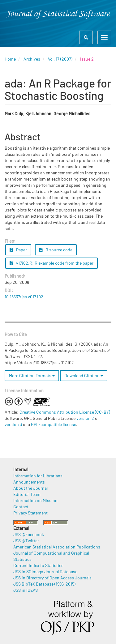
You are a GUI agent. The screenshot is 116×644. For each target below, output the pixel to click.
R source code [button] (56, 250)
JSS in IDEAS (26, 590)
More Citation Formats (32, 375)
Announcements (29, 482)
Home (10, 59)
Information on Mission (35, 500)
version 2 (85, 418)
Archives (32, 59)
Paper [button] (18, 250)
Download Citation (84, 375)
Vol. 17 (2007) (60, 59)
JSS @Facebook (29, 534)
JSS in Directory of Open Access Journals (52, 578)
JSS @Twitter (26, 541)
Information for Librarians (38, 476)
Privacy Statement (30, 513)
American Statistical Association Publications (57, 547)
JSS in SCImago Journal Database (45, 571)
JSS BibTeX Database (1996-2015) (44, 584)
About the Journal (30, 488)
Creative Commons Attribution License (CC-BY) (65, 412)
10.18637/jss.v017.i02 (24, 297)
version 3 (13, 424)
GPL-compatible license (54, 424)
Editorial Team (27, 494)
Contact (21, 507)
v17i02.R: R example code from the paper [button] (52, 263)
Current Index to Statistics (38, 565)
